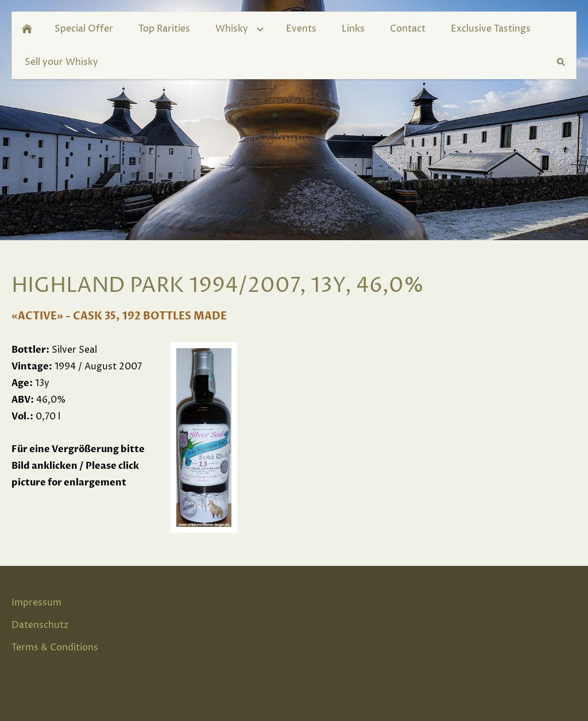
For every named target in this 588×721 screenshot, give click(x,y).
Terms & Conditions (55, 647)
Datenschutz (40, 625)
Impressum (36, 603)
